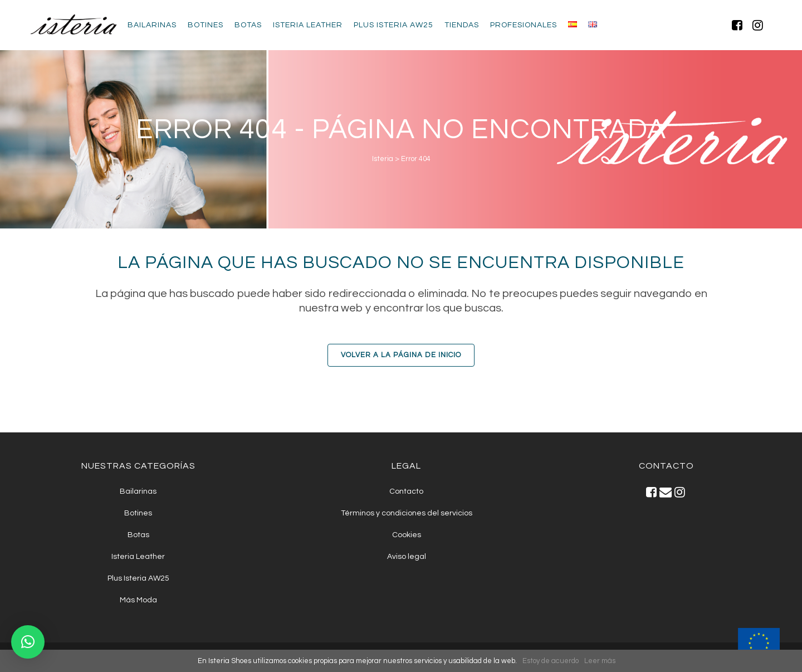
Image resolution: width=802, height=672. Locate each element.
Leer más (600, 661)
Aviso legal (407, 557)
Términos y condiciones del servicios (407, 513)
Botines (138, 513)
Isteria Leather (138, 557)
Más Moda (138, 600)
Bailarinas (138, 491)
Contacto (406, 491)
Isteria (383, 159)
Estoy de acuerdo (551, 661)
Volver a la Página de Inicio (401, 355)
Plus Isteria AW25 (138, 578)
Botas (138, 535)
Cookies (407, 535)
